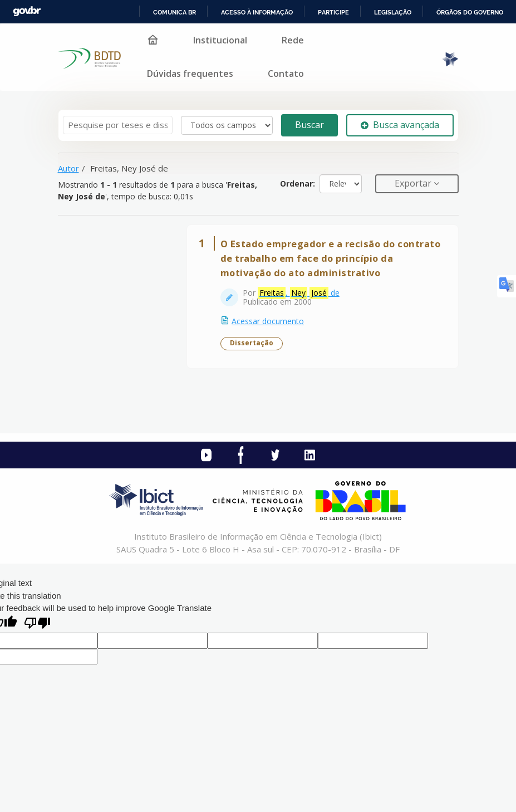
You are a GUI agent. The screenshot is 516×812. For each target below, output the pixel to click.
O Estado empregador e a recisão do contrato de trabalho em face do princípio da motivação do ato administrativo (325, 260)
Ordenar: (298, 184)
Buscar (309, 125)
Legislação (393, 12)
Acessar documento (270, 323)
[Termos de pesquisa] (118, 125)
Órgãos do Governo (470, 12)
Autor (68, 168)
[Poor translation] (37, 628)
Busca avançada (400, 125)
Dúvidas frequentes (190, 74)
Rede (293, 40)
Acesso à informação (257, 12)
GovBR (27, 11)
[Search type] (227, 125)
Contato (286, 74)
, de (301, 295)
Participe (333, 12)
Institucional (220, 40)
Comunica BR (175, 12)
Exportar (414, 183)
